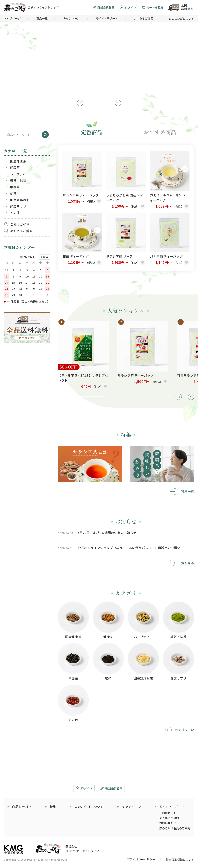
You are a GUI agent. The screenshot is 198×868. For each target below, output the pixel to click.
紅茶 (13, 193)
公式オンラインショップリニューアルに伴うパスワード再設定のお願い (129, 548)
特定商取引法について (180, 860)
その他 (15, 213)
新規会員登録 (104, 7)
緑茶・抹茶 (18, 181)
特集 (53, 807)
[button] (81, 103)
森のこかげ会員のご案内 (175, 828)
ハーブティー (20, 174)
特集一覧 (188, 491)
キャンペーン (72, 18)
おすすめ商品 (160, 132)
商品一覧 (42, 18)
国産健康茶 (18, 161)
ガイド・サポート (107, 18)
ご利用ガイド (20, 224)
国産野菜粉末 (20, 200)
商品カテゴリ (22, 807)
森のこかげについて (181, 19)
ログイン (128, 7)
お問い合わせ (168, 823)
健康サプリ (18, 206)
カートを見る (152, 7)
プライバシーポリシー (141, 859)
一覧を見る (186, 563)
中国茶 (15, 187)
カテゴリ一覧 (184, 730)
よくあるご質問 (143, 18)
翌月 (46, 257)
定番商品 (92, 132)
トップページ (12, 18)
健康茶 (15, 167)
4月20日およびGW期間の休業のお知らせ (107, 533)
